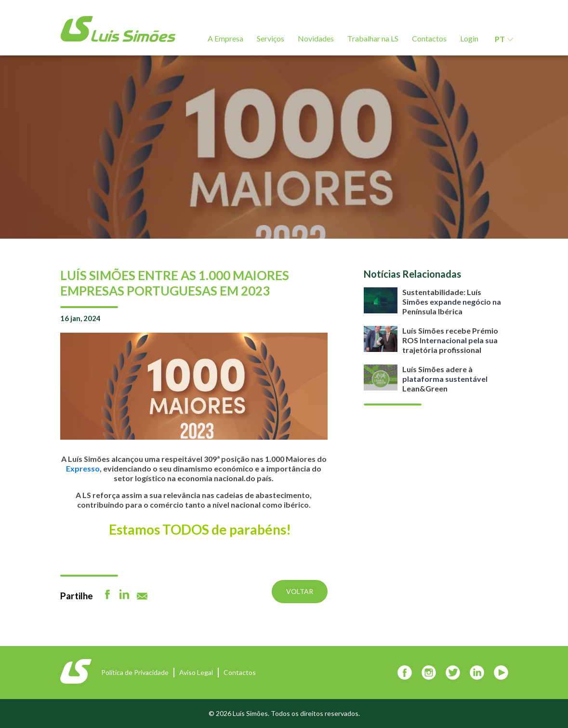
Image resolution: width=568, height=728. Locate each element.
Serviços (271, 38)
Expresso (83, 468)
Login (469, 38)
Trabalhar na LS (373, 38)
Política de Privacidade (135, 672)
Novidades (316, 38)
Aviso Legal (196, 672)
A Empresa (225, 38)
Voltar (300, 591)
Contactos (429, 38)
